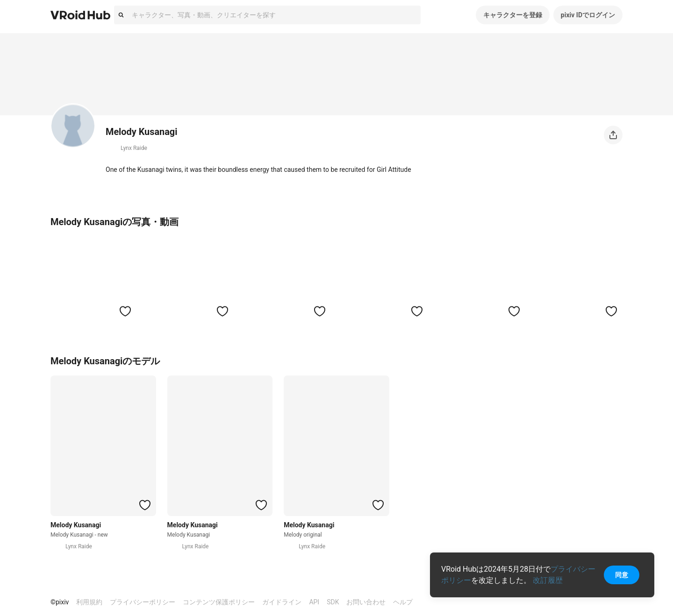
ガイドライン (282, 602)
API (314, 602)
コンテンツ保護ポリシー (219, 602)
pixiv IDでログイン (588, 15)
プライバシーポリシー (143, 602)
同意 (622, 575)
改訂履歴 (548, 580)
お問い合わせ (366, 602)
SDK (333, 602)
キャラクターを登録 (513, 15)
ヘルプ (403, 602)
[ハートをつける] (125, 311)
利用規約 (89, 602)
